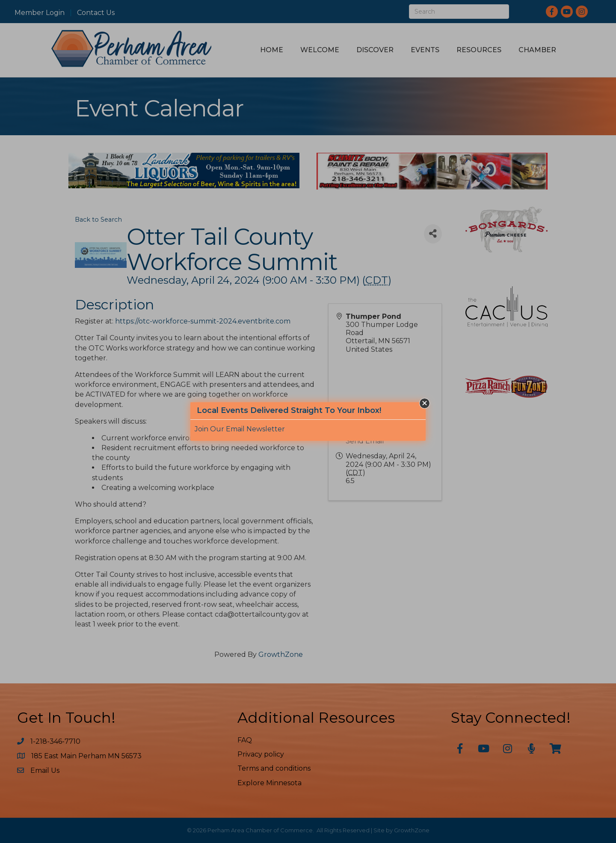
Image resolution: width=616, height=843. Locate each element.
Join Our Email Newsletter (240, 429)
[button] (425, 403)
